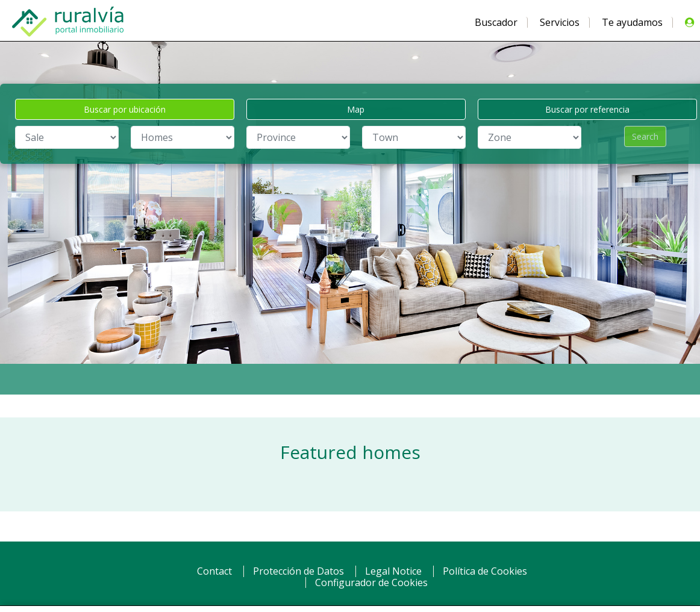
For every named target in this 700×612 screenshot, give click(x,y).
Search (645, 136)
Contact (214, 571)
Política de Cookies (485, 571)
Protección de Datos (298, 571)
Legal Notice (393, 571)
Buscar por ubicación (125, 109)
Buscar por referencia (587, 109)
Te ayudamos (632, 22)
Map (356, 109)
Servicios (560, 22)
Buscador (496, 22)
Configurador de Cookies (371, 582)
